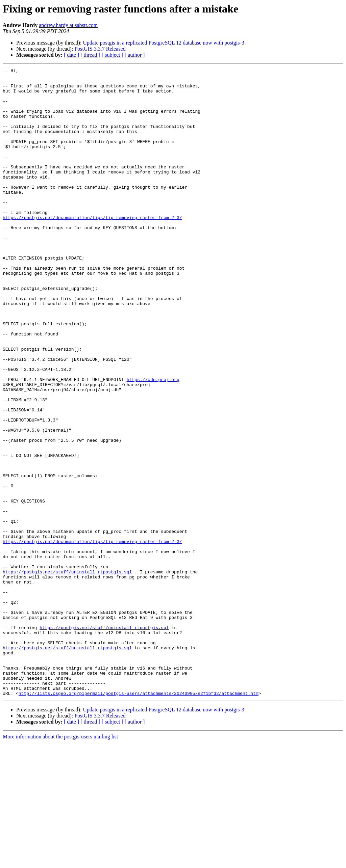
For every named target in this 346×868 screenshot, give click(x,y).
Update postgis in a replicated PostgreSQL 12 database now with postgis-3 (164, 43)
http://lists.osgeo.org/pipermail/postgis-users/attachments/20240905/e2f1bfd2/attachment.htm (139, 819)
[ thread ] (90, 55)
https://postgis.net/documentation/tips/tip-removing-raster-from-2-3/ (92, 248)
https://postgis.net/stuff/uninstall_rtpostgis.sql (67, 673)
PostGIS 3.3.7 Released (100, 49)
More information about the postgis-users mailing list (60, 862)
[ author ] (135, 55)
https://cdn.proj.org (153, 442)
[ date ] (71, 55)
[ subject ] (113, 55)
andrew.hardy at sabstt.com (68, 25)
